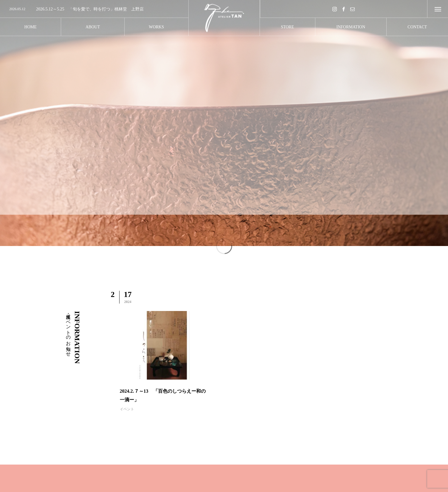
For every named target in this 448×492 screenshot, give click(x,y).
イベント (127, 409)
